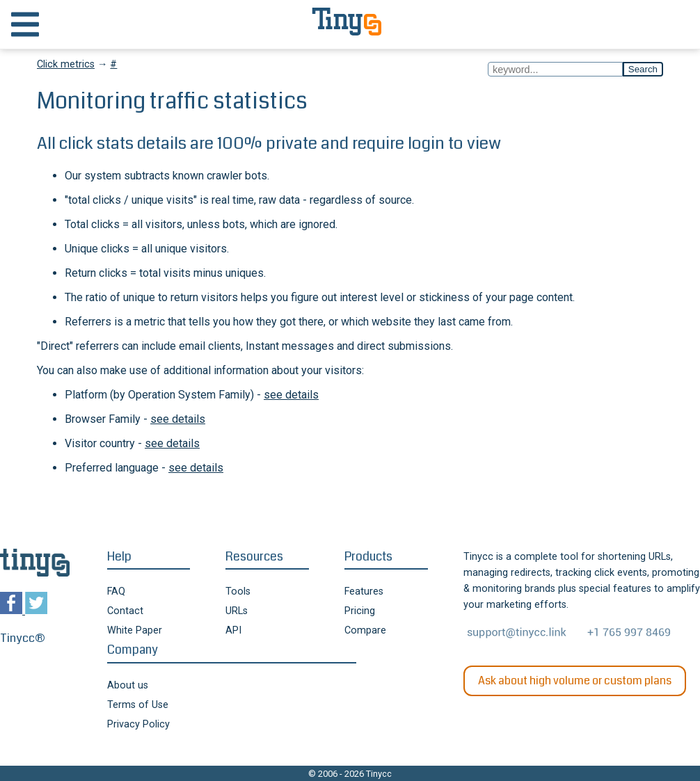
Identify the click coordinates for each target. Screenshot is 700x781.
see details (291, 395)
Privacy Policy (138, 724)
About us (128, 685)
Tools (238, 591)
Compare (365, 630)
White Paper (135, 630)
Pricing (360, 611)
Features (364, 591)
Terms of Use (138, 705)
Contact (125, 611)
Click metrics (66, 64)
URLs (237, 611)
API (233, 630)
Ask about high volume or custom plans (575, 681)
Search (643, 69)
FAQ (116, 591)
